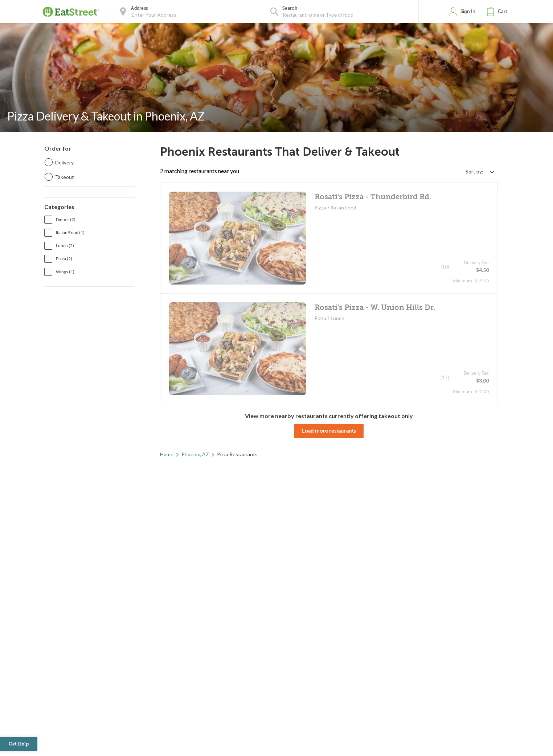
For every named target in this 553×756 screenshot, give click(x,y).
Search (290, 8)
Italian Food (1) (70, 232)
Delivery (64, 162)
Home (167, 454)
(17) (445, 377)
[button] (499, 12)
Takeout (65, 177)
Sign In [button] (468, 11)
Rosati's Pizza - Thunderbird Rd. (373, 197)
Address (139, 8)
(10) (445, 267)
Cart (503, 11)
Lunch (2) (65, 246)
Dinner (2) (66, 219)
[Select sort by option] (480, 171)
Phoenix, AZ (195, 454)
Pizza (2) (64, 259)
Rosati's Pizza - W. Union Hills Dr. (375, 308)
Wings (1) (65, 272)
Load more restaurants (329, 431)
